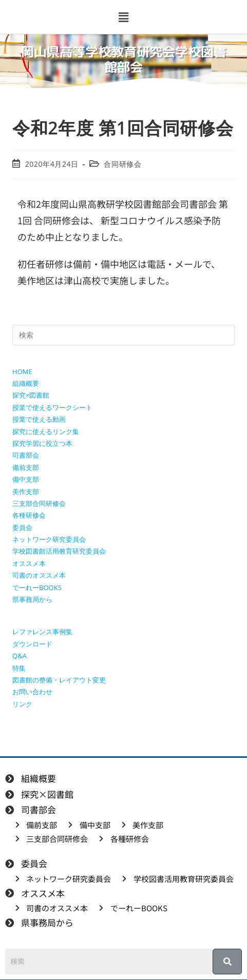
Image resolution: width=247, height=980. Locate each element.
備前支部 (26, 467)
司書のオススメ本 (39, 575)
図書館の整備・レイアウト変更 (59, 680)
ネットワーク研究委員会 (49, 539)
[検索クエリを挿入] (123, 335)
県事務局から (32, 599)
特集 (19, 668)
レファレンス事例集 (42, 632)
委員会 (22, 527)
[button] (123, 17)
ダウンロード (32, 644)
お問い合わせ (32, 692)
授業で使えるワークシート (52, 407)
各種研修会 (29, 515)
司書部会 (26, 455)
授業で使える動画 (39, 419)
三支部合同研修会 (39, 503)
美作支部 (26, 492)
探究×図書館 (31, 395)
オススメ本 (29, 563)
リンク (22, 704)
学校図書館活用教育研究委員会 (59, 551)
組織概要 (26, 383)
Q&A (20, 656)
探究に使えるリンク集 (46, 432)
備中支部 (26, 479)
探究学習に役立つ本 (42, 443)
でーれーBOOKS (37, 587)
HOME (22, 371)
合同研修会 (122, 164)
